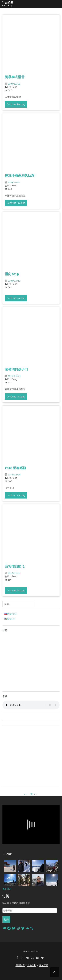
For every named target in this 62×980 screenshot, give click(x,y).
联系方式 (44, 965)
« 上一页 (28, 794)
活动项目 (32, 965)
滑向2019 (12, 274)
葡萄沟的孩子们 (16, 369)
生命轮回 (8, 3)
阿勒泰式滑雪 (15, 77)
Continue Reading (16, 104)
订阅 (6, 920)
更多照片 (7, 889)
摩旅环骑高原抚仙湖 (20, 175)
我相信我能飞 (15, 566)
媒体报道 (20, 965)
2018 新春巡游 (15, 468)
